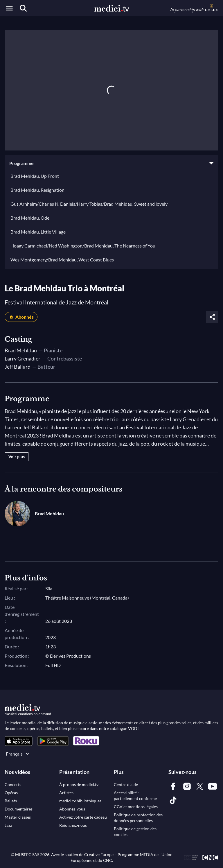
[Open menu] (9, 8)
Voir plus (17, 457)
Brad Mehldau (21, 350)
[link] (19, 741)
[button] (111, 163)
